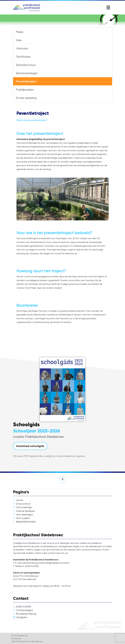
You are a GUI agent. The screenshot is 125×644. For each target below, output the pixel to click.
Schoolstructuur (26, 65)
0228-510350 (22, 606)
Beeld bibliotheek (24, 522)
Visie (19, 40)
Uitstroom (22, 48)
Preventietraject (26, 81)
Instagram (20, 617)
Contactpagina (23, 610)
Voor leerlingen (23, 514)
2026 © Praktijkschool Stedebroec (27, 641)
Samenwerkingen (27, 73)
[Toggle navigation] (108, 8)
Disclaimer (16, 638)
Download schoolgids (30, 446)
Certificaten (23, 57)
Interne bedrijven (24, 511)
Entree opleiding (26, 98)
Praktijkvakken (25, 90)
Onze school (22, 504)
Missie (20, 32)
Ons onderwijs (22, 507)
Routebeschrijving (25, 614)
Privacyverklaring (19, 635)
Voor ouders (21, 518)
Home (18, 500)
